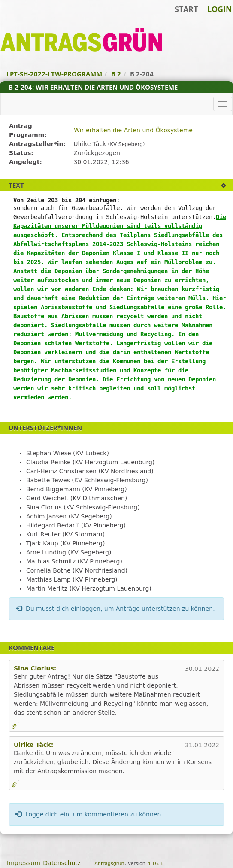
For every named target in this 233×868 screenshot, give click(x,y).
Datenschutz (62, 863)
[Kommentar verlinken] (14, 727)
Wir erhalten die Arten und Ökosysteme (133, 130)
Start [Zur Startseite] (186, 9)
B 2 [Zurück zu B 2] (116, 74)
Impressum (24, 863)
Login (220, 9)
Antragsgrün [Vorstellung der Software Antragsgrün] (109, 863)
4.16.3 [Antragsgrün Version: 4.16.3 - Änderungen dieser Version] (155, 863)
